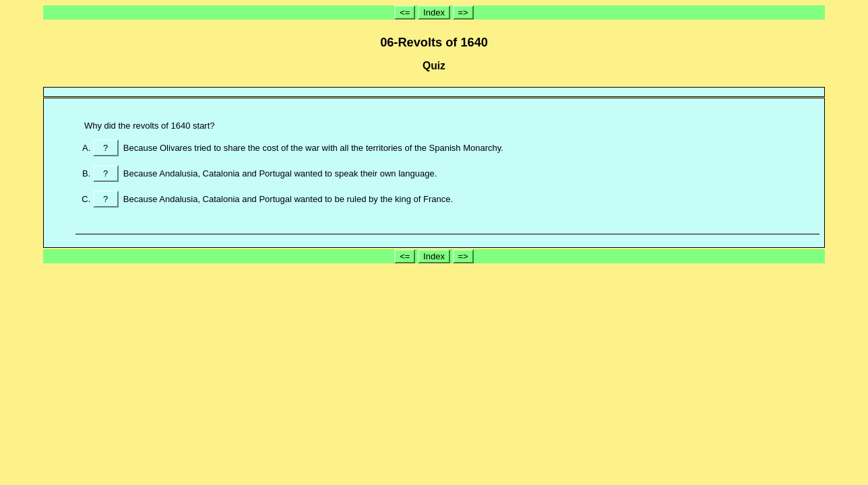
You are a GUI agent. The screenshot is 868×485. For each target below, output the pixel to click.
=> (463, 12)
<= (405, 12)
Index (434, 12)
